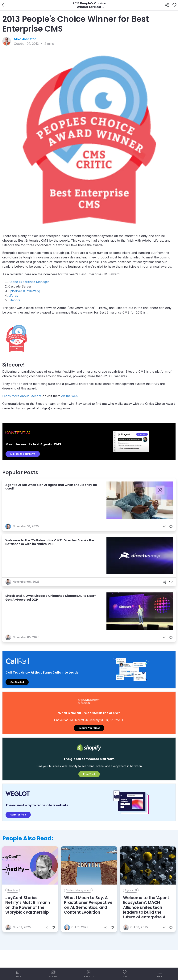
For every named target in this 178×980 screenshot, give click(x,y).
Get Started (17, 682)
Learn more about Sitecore (22, 396)
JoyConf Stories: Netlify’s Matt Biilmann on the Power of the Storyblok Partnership (28, 905)
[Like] (174, 5)
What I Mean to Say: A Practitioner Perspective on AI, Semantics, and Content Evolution (88, 905)
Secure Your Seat (89, 728)
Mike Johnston (25, 39)
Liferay (13, 296)
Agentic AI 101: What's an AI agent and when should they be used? (51, 487)
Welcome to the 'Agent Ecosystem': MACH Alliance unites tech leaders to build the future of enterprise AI (146, 907)
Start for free (18, 815)
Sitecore (14, 300)
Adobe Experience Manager (29, 282)
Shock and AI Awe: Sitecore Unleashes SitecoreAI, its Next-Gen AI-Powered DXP (51, 598)
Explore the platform (23, 454)
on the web (69, 396)
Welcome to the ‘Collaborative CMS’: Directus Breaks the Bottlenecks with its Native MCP (50, 542)
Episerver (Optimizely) (24, 291)
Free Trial (89, 774)
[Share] (167, 5)
